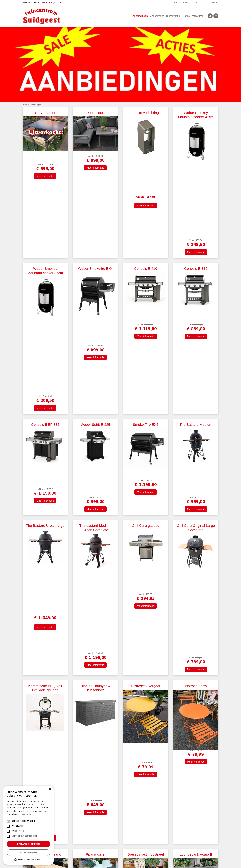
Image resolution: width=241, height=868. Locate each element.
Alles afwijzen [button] (28, 852)
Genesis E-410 (146, 200)
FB (216, 16)
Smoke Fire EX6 (146, 287)
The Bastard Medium (196, 287)
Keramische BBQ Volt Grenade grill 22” (45, 443)
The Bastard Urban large (45, 364)
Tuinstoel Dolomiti (196, 619)
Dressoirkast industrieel (146, 539)
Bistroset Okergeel (146, 441)
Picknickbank (146, 619)
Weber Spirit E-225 (95, 287)
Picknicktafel (95, 539)
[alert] (28, 825)
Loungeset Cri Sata (146, 710)
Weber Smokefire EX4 (95, 200)
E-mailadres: (141, 856)
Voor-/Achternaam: (83, 855)
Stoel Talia (45, 710)
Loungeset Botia (196, 710)
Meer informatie (45, 183)
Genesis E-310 (196, 200)
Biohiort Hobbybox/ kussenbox (95, 443)
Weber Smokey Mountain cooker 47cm (196, 115)
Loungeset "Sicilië (45, 782)
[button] (28, 860)
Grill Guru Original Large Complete (196, 366)
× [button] (50, 789)
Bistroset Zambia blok (45, 619)
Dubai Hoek (95, 113)
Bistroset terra (196, 441)
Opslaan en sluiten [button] (29, 844)
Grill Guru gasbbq (146, 364)
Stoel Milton (95, 619)
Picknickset (95, 710)
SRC (210, 16)
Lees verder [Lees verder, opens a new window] (26, 814)
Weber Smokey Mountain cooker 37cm (45, 202)
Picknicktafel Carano (45, 539)
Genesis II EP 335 (45, 287)
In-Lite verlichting (146, 113)
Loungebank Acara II (196, 539)
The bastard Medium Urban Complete (95, 366)
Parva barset (45, 113)
